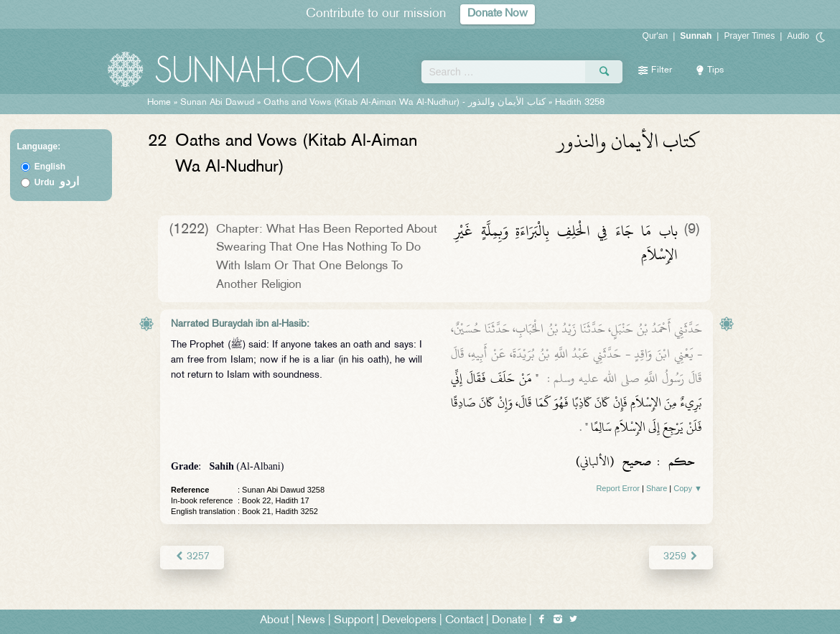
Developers (409, 621)
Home (159, 103)
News (311, 621)
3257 (192, 557)
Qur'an (655, 36)
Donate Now (498, 14)
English (50, 167)
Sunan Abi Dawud (217, 103)
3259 (681, 557)
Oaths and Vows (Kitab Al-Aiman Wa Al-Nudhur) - (406, 103)
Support (354, 621)
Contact (464, 621)
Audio (798, 36)
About (274, 621)
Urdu (57, 182)
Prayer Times (749, 36)
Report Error (618, 488)
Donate (509, 621)
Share (657, 488)
